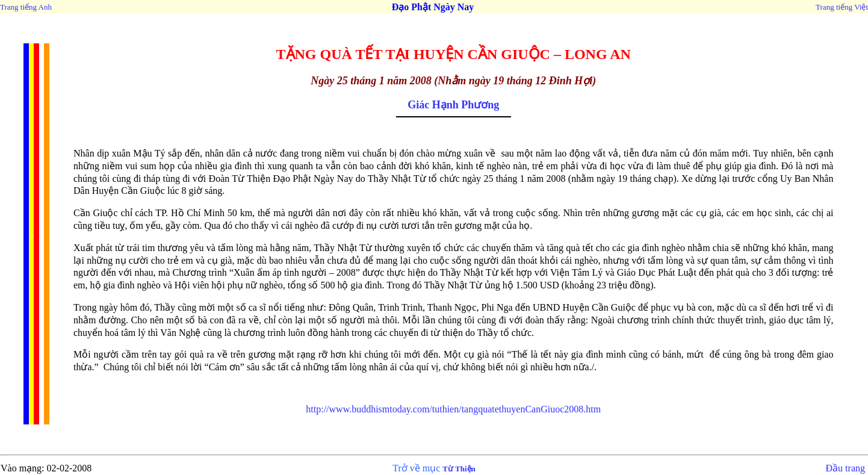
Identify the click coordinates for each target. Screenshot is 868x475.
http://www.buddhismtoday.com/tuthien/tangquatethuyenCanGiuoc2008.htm (453, 409)
